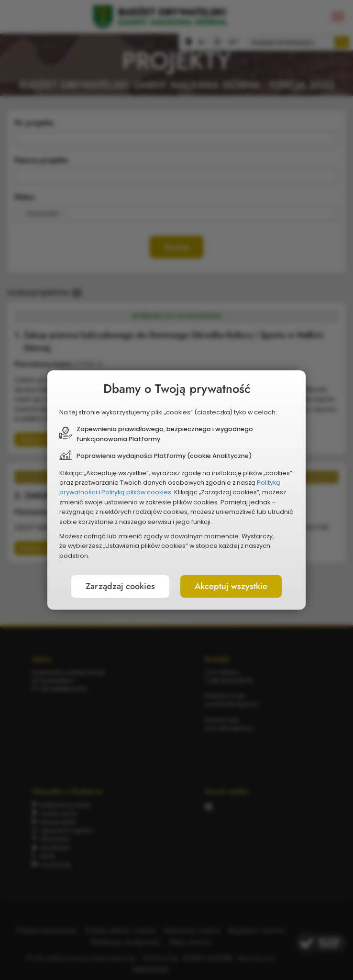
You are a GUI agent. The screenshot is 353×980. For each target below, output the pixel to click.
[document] (176, 490)
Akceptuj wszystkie (231, 586)
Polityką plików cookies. (137, 492)
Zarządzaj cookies (120, 586)
